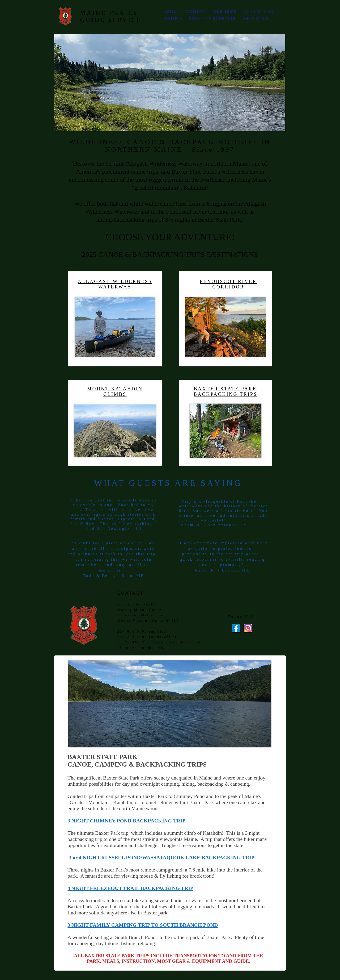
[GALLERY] (174, 19)
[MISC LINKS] (256, 19)
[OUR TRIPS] (225, 12)
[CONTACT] (197, 12)
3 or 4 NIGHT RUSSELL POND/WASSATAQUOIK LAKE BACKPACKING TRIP (162, 857)
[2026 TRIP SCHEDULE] (212, 19)
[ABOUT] (172, 12)
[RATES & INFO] (258, 12)
